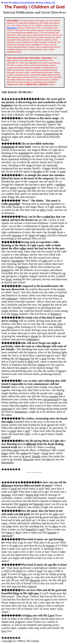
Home (6, 2)
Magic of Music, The (47, 2)
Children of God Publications (24, 2)
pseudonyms (12, 28)
